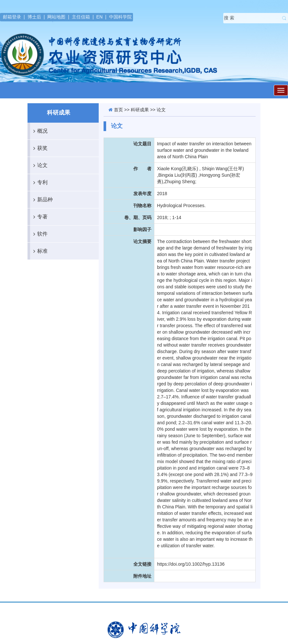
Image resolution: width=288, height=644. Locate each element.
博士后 (34, 17)
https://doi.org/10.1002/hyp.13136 (191, 564)
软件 (39, 234)
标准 (39, 251)
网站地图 (56, 17)
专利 (39, 183)
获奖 (39, 148)
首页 (118, 110)
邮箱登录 (12, 17)
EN (100, 17)
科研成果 (140, 110)
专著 (39, 217)
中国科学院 (120, 17)
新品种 (41, 200)
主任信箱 (81, 17)
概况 (39, 131)
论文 (39, 165)
